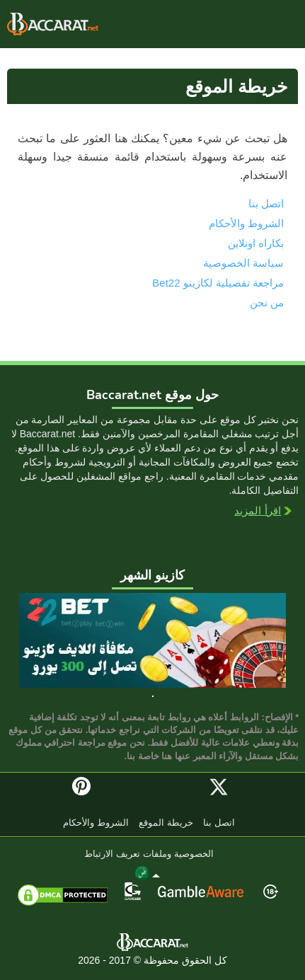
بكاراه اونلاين (53, 24)
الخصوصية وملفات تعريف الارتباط (149, 854)
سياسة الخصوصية (243, 263)
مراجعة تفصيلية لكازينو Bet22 (218, 283)
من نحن (267, 302)
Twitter (219, 787)
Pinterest (86, 792)
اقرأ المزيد (258, 512)
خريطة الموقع (166, 823)
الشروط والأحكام (246, 223)
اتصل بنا (266, 203)
